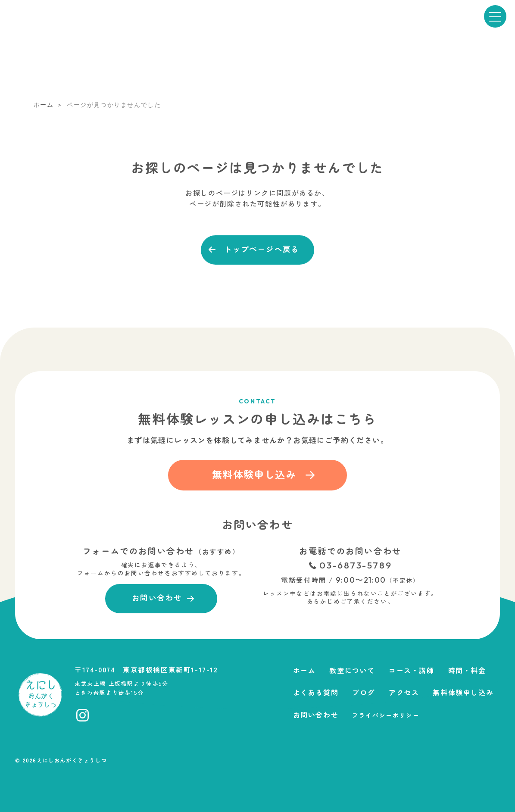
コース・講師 (412, 670)
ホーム (304, 670)
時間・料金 (467, 670)
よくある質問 (316, 692)
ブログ (364, 692)
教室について (352, 670)
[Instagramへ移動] (83, 715)
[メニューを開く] (495, 16)
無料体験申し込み (463, 692)
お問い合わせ (316, 715)
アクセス (404, 692)
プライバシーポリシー (386, 715)
